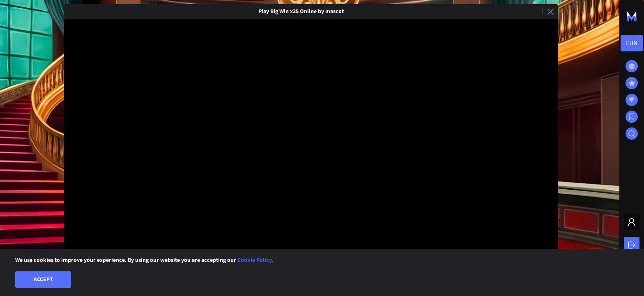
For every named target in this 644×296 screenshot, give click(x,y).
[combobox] (632, 43)
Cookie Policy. (255, 260)
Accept (43, 280)
